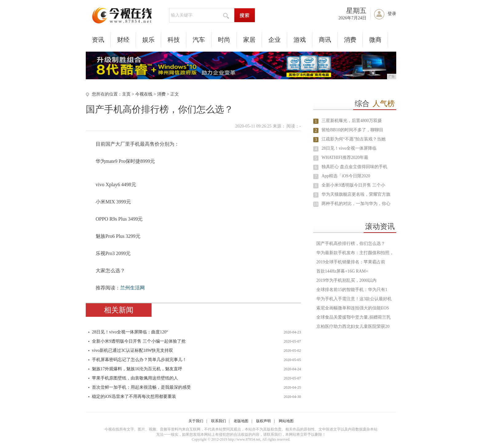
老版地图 (241, 421)
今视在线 (144, 94)
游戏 (300, 40)
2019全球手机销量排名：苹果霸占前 (351, 262)
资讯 (98, 40)
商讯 (325, 40)
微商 (375, 40)
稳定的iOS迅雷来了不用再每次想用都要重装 (134, 397)
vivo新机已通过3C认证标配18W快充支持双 (132, 350)
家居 (249, 40)
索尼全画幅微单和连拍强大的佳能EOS (353, 308)
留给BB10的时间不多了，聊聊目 (352, 130)
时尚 (224, 40)
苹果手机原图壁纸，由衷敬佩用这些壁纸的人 (135, 378)
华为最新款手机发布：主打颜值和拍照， (355, 253)
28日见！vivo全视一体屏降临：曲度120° (130, 332)
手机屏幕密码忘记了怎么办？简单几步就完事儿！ (139, 360)
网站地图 (286, 421)
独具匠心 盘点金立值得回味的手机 (354, 167)
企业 (275, 40)
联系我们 (219, 421)
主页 (126, 94)
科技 (174, 40)
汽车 (199, 40)
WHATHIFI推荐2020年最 (345, 157)
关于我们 (196, 421)
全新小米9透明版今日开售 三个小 (353, 185)
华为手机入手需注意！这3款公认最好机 (354, 299)
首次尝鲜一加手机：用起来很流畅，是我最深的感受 (141, 387)
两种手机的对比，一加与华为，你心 (356, 204)
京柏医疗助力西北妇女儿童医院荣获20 (353, 326)
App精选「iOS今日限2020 (346, 176)
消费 (350, 40)
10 (316, 204)
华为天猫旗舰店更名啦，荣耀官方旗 (356, 194)
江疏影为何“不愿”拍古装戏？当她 (354, 139)
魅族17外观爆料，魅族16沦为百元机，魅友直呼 (137, 369)
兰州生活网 (132, 288)
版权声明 (263, 421)
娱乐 (148, 40)
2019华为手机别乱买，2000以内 (346, 280)
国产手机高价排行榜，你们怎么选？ (351, 244)
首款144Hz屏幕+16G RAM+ (342, 271)
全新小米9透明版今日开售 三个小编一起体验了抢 (139, 341)
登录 (392, 14)
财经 (123, 40)
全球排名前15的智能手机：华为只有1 (352, 290)
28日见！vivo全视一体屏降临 (349, 148)
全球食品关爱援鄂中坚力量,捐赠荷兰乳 (354, 317)
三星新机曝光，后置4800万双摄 (352, 121)
